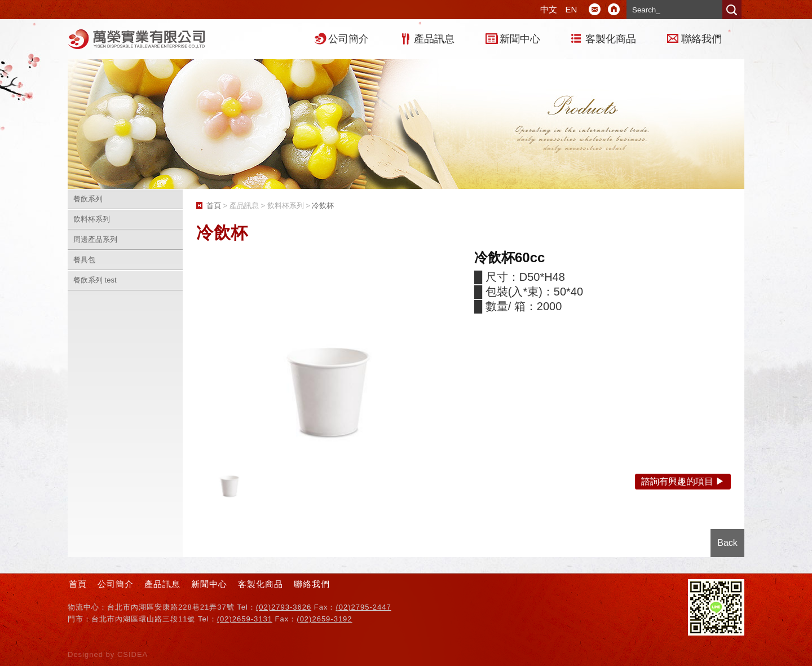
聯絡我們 (701, 39)
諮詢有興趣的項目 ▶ (683, 481)
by (112, 654)
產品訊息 (434, 39)
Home (614, 10)
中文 (549, 9)
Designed (87, 654)
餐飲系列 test (95, 280)
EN (572, 9)
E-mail (595, 10)
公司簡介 (348, 39)
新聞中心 (520, 39)
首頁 (214, 206)
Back (727, 543)
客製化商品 (611, 39)
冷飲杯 (323, 206)
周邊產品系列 (95, 239)
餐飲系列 (88, 199)
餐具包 (84, 260)
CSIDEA (133, 654)
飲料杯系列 (92, 219)
